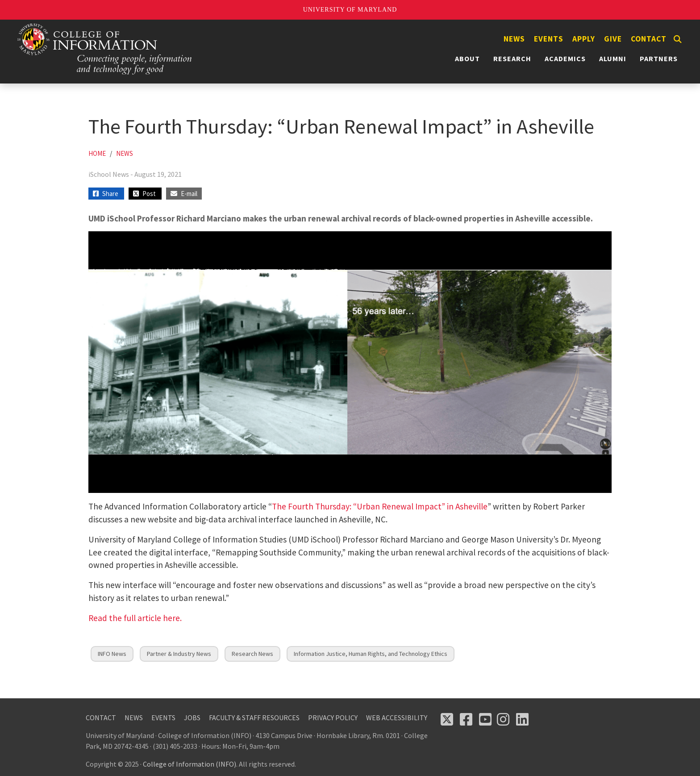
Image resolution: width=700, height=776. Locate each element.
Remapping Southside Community (278, 552)
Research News (252, 654)
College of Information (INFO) (190, 764)
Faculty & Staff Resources (254, 718)
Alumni (613, 58)
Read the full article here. (135, 618)
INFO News (112, 654)
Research (512, 58)
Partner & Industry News (179, 654)
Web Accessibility (397, 718)
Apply (584, 39)
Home (97, 153)
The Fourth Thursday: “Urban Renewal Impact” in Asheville (380, 506)
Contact (649, 39)
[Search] (678, 39)
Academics (565, 58)
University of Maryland (350, 10)
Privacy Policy (333, 718)
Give (613, 39)
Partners (659, 58)
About (467, 58)
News (514, 39)
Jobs (192, 718)
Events (549, 39)
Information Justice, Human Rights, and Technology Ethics (371, 654)
